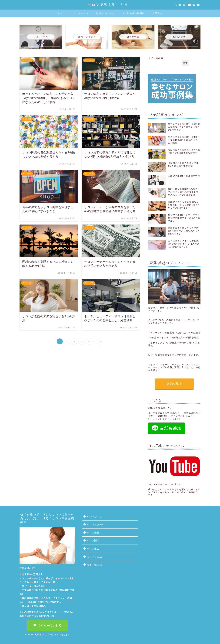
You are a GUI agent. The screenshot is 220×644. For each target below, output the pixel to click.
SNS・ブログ (94, 516)
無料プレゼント (105, 13)
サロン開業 (93, 540)
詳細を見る (174, 384)
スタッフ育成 (94, 557)
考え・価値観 (94, 565)
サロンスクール (96, 524)
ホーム (61, 13)
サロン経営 (93, 533)
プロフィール (80, 13)
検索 (185, 63)
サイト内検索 (156, 58)
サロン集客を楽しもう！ (110, 5)
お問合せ (158, 13)
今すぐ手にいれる (47, 625)
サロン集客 (93, 549)
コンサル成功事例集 (133, 13)
